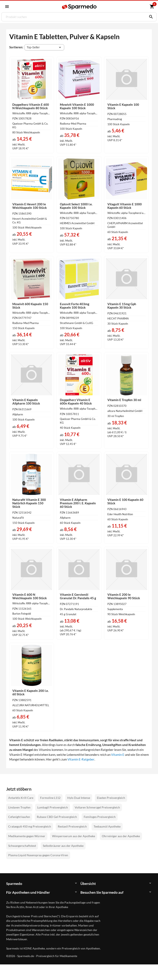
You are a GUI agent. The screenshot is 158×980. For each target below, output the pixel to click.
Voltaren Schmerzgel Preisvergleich (97, 807)
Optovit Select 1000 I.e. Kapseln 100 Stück (76, 206)
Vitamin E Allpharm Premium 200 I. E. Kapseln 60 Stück (78, 503)
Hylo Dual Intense (79, 798)
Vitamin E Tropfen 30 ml (124, 400)
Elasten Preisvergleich (111, 798)
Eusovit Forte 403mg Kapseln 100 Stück (75, 306)
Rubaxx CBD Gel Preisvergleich (57, 817)
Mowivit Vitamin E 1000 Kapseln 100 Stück (77, 106)
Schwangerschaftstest (22, 846)
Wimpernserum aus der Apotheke (74, 836)
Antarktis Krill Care (21, 798)
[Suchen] (150, 17)
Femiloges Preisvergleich (100, 817)
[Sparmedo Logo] (79, 7)
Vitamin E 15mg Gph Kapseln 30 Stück (122, 306)
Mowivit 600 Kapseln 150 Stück (30, 306)
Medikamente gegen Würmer (27, 836)
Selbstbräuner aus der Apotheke (63, 846)
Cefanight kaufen (19, 817)
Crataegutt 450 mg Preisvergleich (30, 826)
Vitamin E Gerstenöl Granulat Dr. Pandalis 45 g (78, 596)
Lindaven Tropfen (19, 807)
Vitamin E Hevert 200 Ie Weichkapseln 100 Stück (30, 206)
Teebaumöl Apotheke (107, 826)
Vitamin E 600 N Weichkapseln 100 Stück (30, 596)
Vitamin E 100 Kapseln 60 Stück (125, 501)
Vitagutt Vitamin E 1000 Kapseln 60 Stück (125, 206)
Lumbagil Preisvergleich (53, 807)
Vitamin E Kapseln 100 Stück (123, 106)
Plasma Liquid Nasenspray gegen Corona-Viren (38, 855)
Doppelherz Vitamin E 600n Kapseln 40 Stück (76, 402)
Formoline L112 (50, 798)
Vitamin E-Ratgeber (81, 759)
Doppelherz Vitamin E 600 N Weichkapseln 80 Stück (31, 106)
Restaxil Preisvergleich (72, 826)
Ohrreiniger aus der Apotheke (121, 836)
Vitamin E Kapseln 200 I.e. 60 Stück (30, 692)
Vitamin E (118, 755)
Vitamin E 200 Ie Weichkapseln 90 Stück (124, 596)
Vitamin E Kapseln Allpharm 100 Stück (26, 402)
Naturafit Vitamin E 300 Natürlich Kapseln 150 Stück (29, 503)
